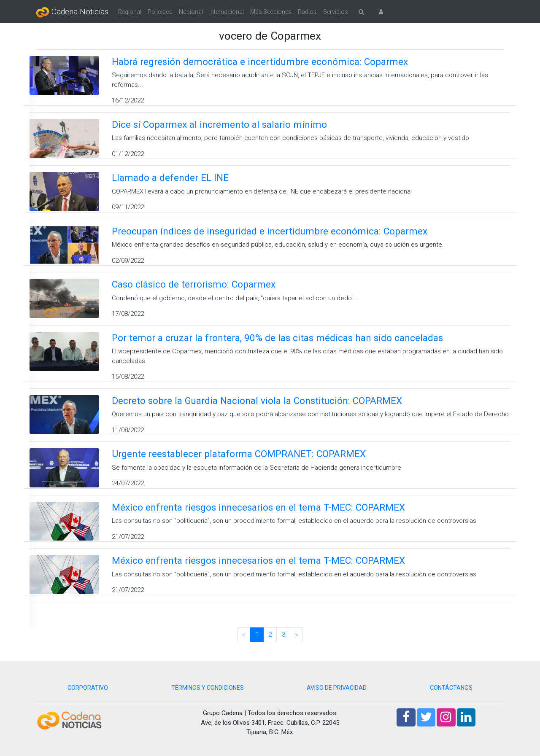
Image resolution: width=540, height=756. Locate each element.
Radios (307, 12)
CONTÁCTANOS (451, 688)
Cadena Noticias (72, 12)
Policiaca (160, 12)
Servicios (336, 12)
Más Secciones (271, 12)
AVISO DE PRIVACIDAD (337, 688)
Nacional (191, 12)
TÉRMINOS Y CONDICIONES (208, 688)
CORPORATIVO (88, 688)
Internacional (227, 12)
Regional (130, 12)
